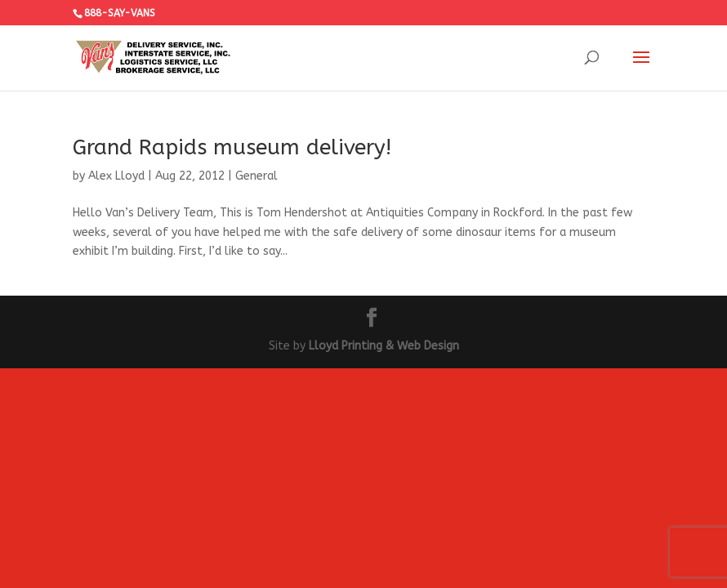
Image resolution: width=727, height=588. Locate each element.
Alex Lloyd (116, 176)
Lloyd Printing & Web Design (384, 346)
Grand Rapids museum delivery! (232, 147)
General (256, 176)
